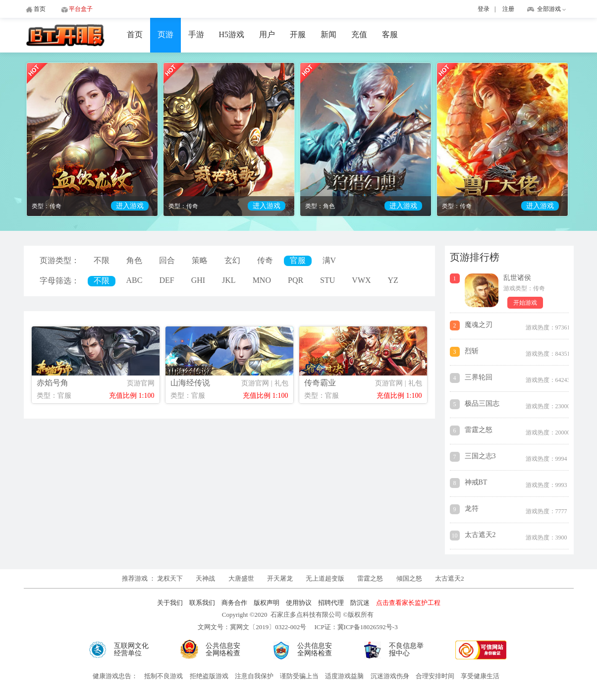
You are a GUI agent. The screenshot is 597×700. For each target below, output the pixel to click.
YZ (393, 280)
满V (329, 260)
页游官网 (141, 383)
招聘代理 (331, 603)
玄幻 (232, 260)
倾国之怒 (409, 578)
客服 (390, 34)
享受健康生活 (480, 676)
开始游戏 (525, 303)
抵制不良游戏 (163, 676)
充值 (359, 34)
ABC (135, 280)
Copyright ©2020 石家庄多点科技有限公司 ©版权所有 (298, 615)
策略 (200, 260)
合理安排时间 (435, 676)
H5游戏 (232, 34)
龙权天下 (171, 578)
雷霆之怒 (370, 578)
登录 (484, 9)
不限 (102, 260)
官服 (298, 260)
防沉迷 (360, 603)
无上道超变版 (326, 578)
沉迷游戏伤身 (390, 676)
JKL (229, 280)
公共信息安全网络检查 (223, 649)
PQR (296, 280)
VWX (361, 280)
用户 (267, 34)
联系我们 (202, 603)
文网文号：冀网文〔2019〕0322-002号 (252, 627)
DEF (166, 280)
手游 (196, 34)
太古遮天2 (450, 578)
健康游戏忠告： (115, 676)
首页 (135, 34)
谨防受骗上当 (299, 676)
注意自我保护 (254, 676)
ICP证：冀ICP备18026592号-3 (356, 627)
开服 (298, 34)
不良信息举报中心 (406, 649)
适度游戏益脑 (344, 676)
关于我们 (170, 603)
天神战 (206, 578)
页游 (165, 34)
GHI (198, 280)
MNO (262, 280)
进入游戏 (130, 206)
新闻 (328, 34)
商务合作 (234, 603)
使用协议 (299, 603)
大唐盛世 (241, 578)
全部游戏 (549, 9)
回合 (167, 260)
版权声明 (267, 603)
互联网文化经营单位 (131, 649)
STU (327, 280)
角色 (134, 260)
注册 (508, 9)
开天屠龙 (280, 578)
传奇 (265, 260)
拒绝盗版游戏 (209, 676)
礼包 (281, 383)
